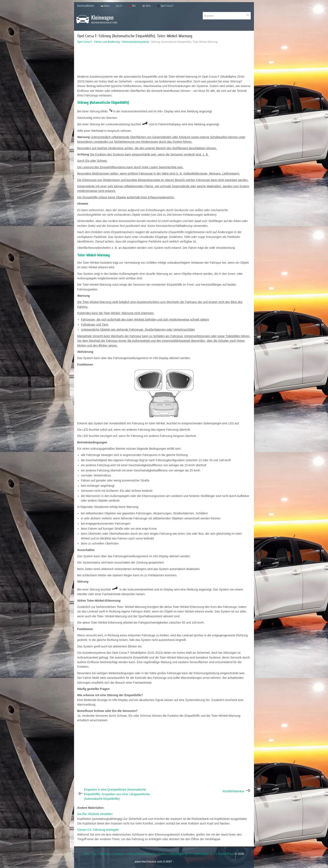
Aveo (105, 6)
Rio (132, 6)
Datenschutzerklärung (141, 854)
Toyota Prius (226, 854)
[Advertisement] (164, 60)
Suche (162, 854)
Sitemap (105, 854)
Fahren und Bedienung (107, 42)
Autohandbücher (86, 6)
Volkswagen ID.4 (204, 854)
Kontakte (118, 854)
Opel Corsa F (165, 6)
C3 (119, 6)
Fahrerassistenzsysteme (136, 42)
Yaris (146, 6)
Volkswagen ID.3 (180, 854)
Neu (87, 854)
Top (94, 854)
